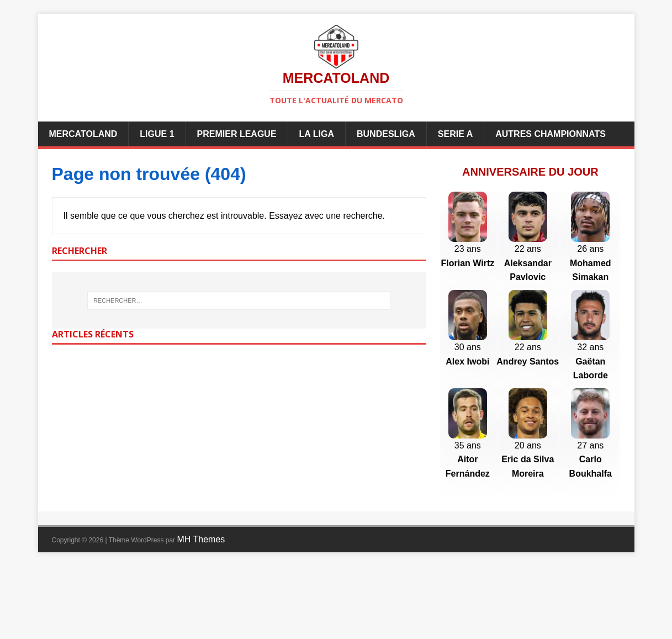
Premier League (237, 134)
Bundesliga (386, 134)
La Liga (317, 134)
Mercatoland (83, 134)
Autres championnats (551, 134)
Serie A (455, 134)
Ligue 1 (157, 134)
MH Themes (201, 612)
